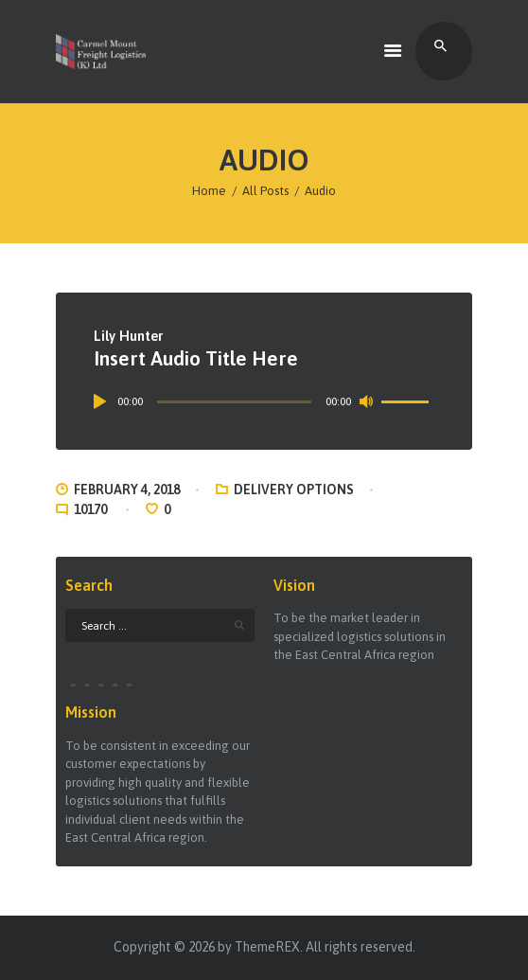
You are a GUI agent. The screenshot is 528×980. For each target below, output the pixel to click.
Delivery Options (294, 490)
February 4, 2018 (127, 490)
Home (209, 191)
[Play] (103, 401)
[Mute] (366, 401)
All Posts (265, 191)
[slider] (235, 402)
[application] (264, 401)
